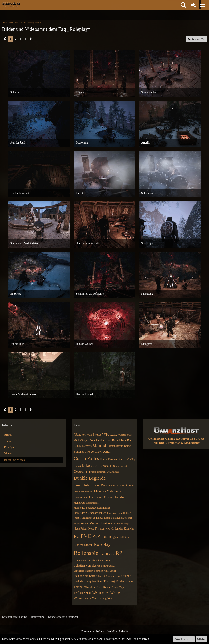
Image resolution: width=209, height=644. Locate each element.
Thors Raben (103, 587)
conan (107, 451)
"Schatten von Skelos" (88, 435)
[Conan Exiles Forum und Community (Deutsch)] (11, 4)
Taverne (129, 581)
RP (119, 553)
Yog (104, 599)
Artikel (8, 435)
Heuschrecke (92, 503)
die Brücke (91, 472)
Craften (122, 459)
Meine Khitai (98, 523)
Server (113, 571)
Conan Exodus (108, 459)
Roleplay (102, 544)
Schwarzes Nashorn (83, 571)
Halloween (96, 497)
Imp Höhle (112, 513)
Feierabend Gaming (83, 491)
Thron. (115, 587)
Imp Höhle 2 (125, 513)
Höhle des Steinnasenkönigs (90, 513)
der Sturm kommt (118, 466)
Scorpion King (101, 571)
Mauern (85, 524)
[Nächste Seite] (31, 39)
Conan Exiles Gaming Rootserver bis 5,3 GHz (176, 439)
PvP (96, 536)
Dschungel (113, 472)
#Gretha (122, 435)
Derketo (104, 466)
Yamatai (97, 599)
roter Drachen (108, 554)
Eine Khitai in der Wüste (92, 485)
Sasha (107, 560)
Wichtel (116, 593)
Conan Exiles (86, 458)
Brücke (128, 446)
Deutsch (79, 472)
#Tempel (84, 440)
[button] (183, 5)
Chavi (98, 452)
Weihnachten (101, 593)
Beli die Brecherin (83, 446)
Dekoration (90, 466)
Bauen (131, 440)
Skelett (102, 576)
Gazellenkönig (81, 498)
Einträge (9, 447)
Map (130, 518)
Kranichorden (119, 518)
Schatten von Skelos (87, 565)
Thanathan (90, 587)
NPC (108, 529)
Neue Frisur (81, 529)
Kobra (107, 518)
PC (77, 536)
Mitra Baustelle (115, 524)
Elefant (115, 486)
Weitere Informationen (184, 639)
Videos (8, 454)
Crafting (131, 459)
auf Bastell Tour (117, 440)
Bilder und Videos (14, 460)
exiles (131, 486)
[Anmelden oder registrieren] (193, 5)
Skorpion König (114, 576)
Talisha (120, 581)
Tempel (79, 587)
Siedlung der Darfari (85, 576)
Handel (108, 498)
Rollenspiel (87, 553)
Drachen (101, 472)
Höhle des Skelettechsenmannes (92, 508)
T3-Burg (109, 581)
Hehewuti (79, 503)
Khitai (99, 518)
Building (79, 452)
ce (92, 452)
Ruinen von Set (82, 560)
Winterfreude (82, 598)
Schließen (201, 639)
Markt (77, 524)
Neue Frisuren (97, 529)
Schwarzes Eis (108, 566)
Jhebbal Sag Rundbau (84, 518)
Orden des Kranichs (123, 529)
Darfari (77, 466)
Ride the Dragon (83, 545)
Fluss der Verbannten (108, 491)
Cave (87, 452)
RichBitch (124, 537)
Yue (110, 599)
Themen (9, 441)
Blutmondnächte (115, 446)
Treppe (123, 587)
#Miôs (131, 435)
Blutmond (99, 446)
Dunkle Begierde (90, 478)
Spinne (127, 576)
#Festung (111, 434)
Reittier (104, 537)
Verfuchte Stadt (83, 593)
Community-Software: (104, 631)
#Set (76, 440)
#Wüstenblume (98, 440)
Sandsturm (98, 560)
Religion (113, 537)
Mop (126, 524)
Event (123, 485)
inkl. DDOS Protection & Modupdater (176, 443)
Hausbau (120, 497)
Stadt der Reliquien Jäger (88, 581)
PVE (86, 536)
